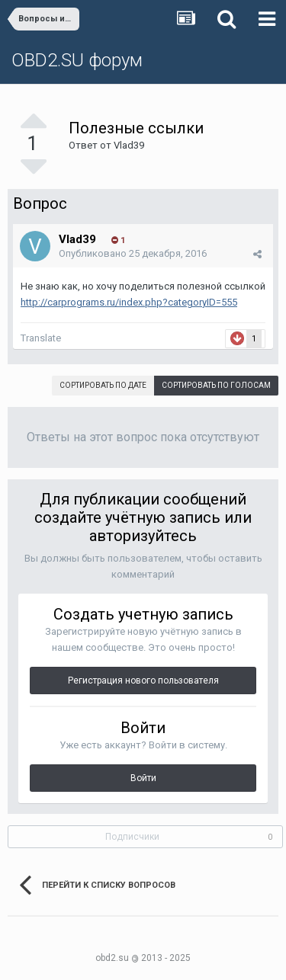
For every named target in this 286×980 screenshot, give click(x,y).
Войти (143, 778)
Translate (41, 338)
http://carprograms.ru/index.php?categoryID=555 (129, 302)
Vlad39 (129, 145)
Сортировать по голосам (216, 385)
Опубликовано (133, 253)
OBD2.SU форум (77, 60)
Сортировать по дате (103, 385)
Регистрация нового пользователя (143, 681)
